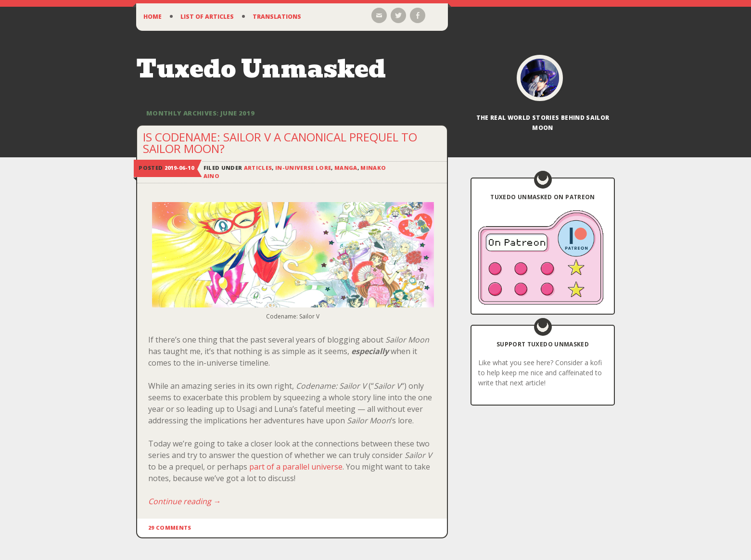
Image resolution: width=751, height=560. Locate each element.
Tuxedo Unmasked (261, 69)
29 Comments (170, 528)
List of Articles (207, 17)
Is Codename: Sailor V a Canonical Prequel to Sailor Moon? (280, 143)
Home (153, 17)
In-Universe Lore (303, 168)
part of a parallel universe (296, 467)
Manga (346, 168)
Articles (258, 168)
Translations (277, 17)
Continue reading (185, 501)
